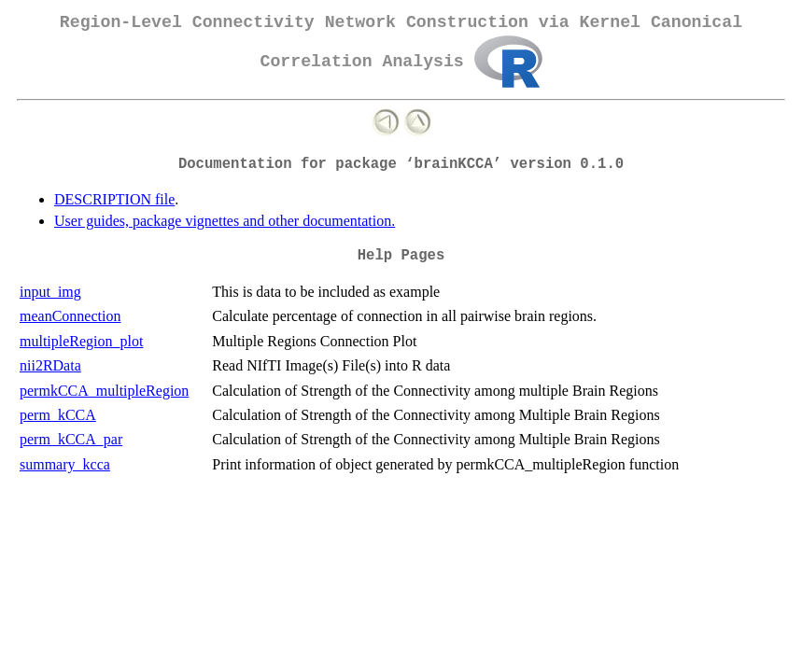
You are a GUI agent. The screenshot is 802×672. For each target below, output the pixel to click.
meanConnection (70, 316)
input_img (50, 292)
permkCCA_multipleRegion (104, 391)
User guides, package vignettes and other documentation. (225, 221)
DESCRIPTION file (114, 199)
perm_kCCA (58, 415)
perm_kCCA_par (71, 439)
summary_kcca (65, 464)
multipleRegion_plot (81, 341)
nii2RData (50, 365)
